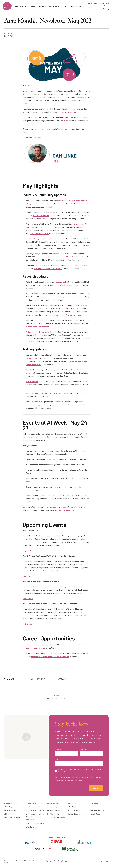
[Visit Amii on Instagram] (55, 862)
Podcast (102, 4)
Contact (106, 6)
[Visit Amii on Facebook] (47, 862)
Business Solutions (11, 811)
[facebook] (48, 705)
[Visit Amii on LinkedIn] (58, 862)
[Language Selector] (104, 9)
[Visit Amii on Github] (62, 862)
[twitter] (52, 705)
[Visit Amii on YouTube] (66, 862)
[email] (61, 705)
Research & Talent (53, 811)
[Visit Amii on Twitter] (51, 862)
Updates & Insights (93, 4)
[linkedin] (56, 705)
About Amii (72, 811)
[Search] (108, 9)
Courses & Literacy (32, 811)
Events (107, 4)
